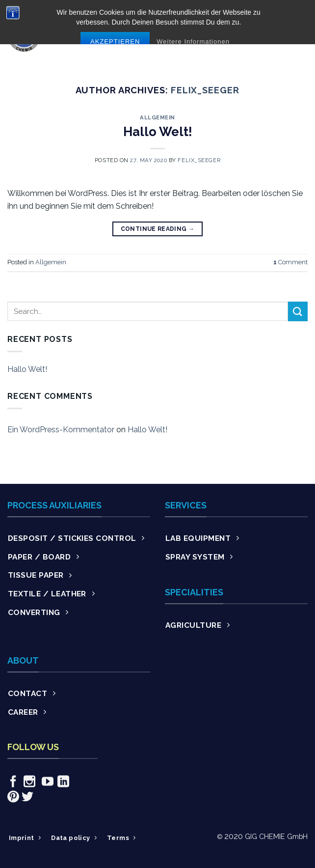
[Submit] (298, 311)
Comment (290, 262)
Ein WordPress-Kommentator (61, 430)
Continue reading (158, 229)
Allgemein (157, 117)
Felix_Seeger (205, 90)
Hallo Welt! (158, 132)
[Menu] (302, 35)
